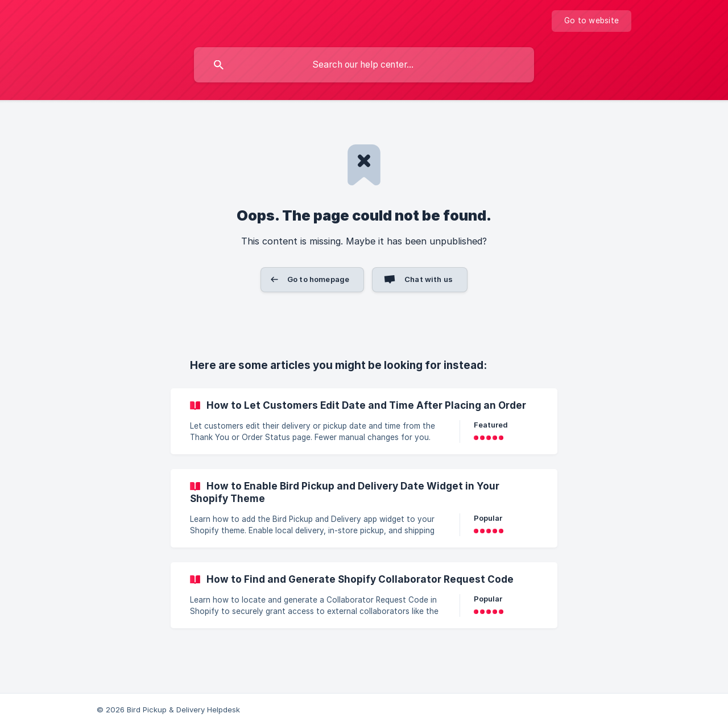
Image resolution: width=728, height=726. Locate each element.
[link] (364, 421)
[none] (591, 21)
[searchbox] (364, 65)
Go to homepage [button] (318, 279)
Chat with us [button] (429, 279)
